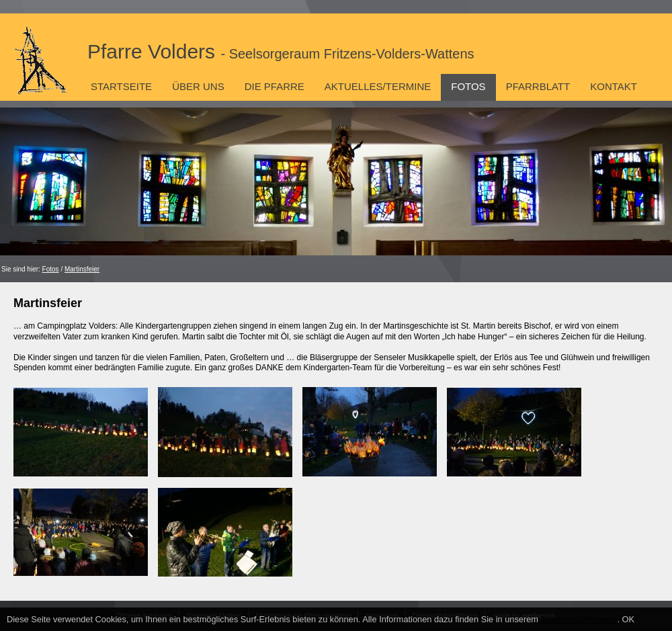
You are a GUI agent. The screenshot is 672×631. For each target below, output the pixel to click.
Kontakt (614, 86)
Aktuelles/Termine (378, 86)
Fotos (468, 86)
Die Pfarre (275, 86)
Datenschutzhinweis (579, 619)
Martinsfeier (82, 269)
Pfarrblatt (538, 86)
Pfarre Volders (281, 51)
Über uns (198, 86)
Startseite (121, 86)
